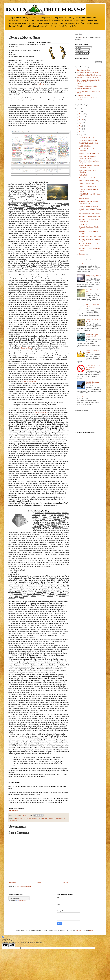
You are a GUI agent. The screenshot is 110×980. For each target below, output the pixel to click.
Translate (21, 901)
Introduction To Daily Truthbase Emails (89, 73)
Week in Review (84, 175)
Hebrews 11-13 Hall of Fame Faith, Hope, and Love (89, 167)
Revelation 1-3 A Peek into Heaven (89, 217)
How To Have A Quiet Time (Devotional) (89, 75)
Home (39, 883)
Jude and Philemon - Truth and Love (90, 214)
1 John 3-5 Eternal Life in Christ (88, 206)
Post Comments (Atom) (24, 886)
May (81, 126)
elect (21, 818)
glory (33, 818)
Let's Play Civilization (84, 95)
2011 (79, 108)
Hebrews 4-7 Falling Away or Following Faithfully (88, 157)
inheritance (45, 818)
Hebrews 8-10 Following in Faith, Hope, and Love (89, 162)
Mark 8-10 (41, 84)
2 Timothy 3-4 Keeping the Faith (89, 140)
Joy (50, 818)
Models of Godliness (85, 146)
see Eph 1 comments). (29, 382)
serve (64, 818)
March (81, 120)
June (81, 129)
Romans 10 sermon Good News (88, 178)
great (40, 818)
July (81, 132)
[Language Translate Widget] (19, 898)
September (82, 254)
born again (16, 818)
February (82, 117)
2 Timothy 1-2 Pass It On (86, 137)
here (81, 37)
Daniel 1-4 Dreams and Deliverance (93, 383)
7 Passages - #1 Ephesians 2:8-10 (87, 86)
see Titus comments (41, 412)
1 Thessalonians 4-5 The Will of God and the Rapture (93, 367)
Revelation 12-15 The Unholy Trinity (90, 236)
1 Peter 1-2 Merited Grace (87, 184)
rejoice (60, 818)
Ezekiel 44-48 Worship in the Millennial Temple (93, 276)
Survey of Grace (27, 348)
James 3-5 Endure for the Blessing (89, 181)
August (81, 135)
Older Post (65, 883)
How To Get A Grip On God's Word (88, 78)
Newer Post (12, 883)
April (81, 123)
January (82, 114)
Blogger (92, 930)
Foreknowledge (27, 818)
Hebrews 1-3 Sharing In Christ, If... (89, 154)
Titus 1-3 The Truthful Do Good (88, 143)
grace (37, 818)
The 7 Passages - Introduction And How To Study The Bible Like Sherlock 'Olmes (89, 82)
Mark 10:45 (54, 818)
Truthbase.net (13, 810)
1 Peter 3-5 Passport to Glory (87, 187)
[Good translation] (5, 945)
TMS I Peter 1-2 (14, 820)
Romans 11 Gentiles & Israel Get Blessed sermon (89, 203)
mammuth (78, 930)
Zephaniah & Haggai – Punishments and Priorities (92, 336)
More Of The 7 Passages (84, 89)
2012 (79, 111)
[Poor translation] (12, 945)
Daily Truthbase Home (84, 70)
